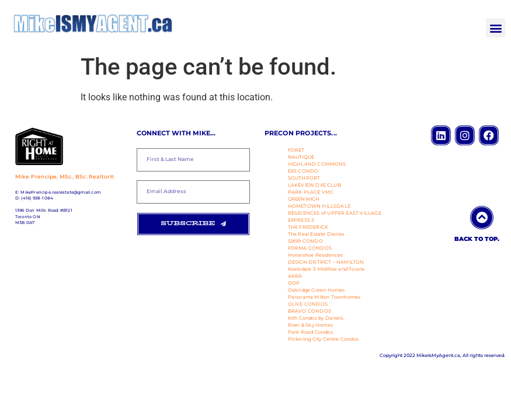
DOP (294, 283)
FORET (296, 150)
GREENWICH (304, 199)
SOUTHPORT (304, 178)
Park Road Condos (310, 332)
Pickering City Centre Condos (324, 339)
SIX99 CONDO (305, 241)
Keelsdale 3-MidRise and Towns (326, 269)
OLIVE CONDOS (308, 304)
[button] (496, 28)
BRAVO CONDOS (310, 311)
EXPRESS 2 (301, 220)
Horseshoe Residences (316, 255)
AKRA (295, 276)
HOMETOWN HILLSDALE (319, 206)
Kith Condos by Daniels (316, 318)
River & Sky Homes (310, 325)
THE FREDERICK (308, 227)
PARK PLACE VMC (311, 192)
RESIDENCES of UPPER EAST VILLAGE (335, 213)
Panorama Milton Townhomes (324, 297)
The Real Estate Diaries (316, 234)
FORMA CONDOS (310, 248)
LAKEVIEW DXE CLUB (314, 185)
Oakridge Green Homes (317, 290)
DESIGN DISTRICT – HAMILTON (326, 262)
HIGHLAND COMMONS (317, 164)
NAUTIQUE (301, 157)
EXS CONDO (303, 171)
